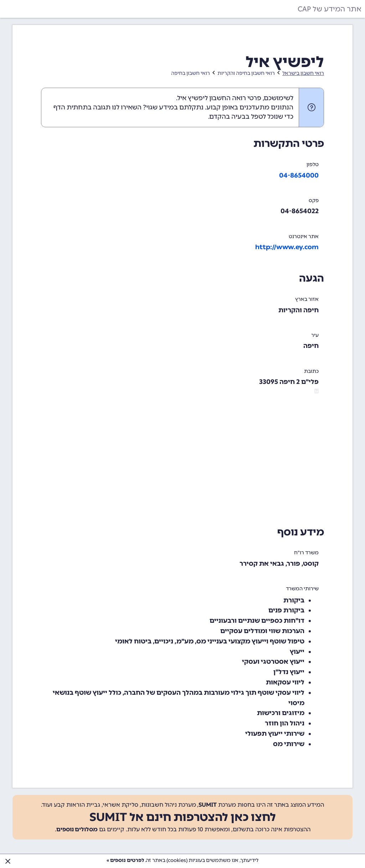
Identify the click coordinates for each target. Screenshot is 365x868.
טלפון (313, 165)
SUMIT (208, 805)
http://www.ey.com (287, 247)
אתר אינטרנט (304, 237)
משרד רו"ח (306, 553)
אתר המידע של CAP (330, 9)
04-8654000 (299, 175)
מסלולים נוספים (77, 829)
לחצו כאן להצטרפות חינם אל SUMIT (183, 817)
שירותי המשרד (302, 589)
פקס (314, 201)
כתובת (311, 371)
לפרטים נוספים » (125, 860)
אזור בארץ (307, 299)
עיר (315, 335)
